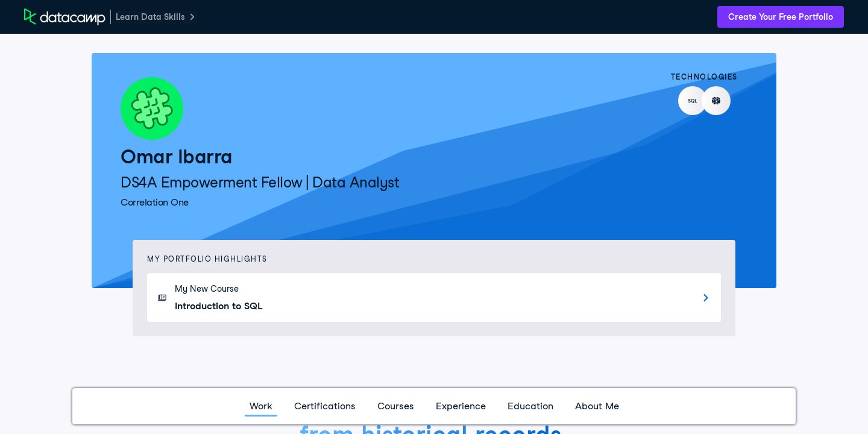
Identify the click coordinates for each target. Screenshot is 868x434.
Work (261, 406)
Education (530, 406)
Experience (461, 406)
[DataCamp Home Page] (65, 17)
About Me (597, 406)
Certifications (325, 406)
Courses (396, 406)
